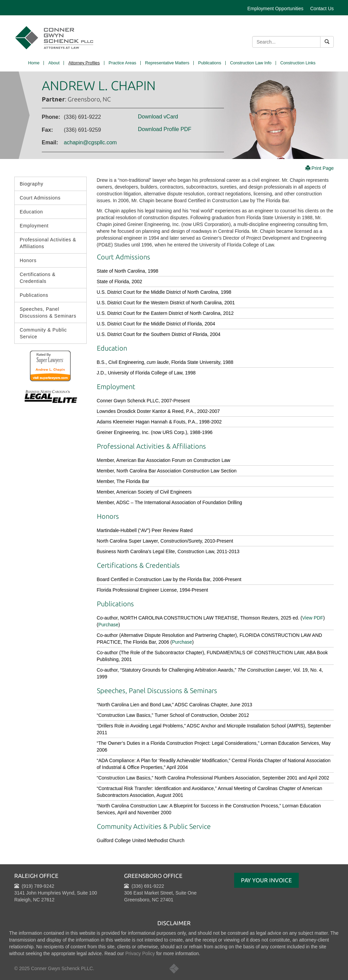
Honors (28, 260)
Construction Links (298, 63)
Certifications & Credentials (38, 278)
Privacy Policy (140, 953)
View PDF (313, 618)
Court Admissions (40, 198)
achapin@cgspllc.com (90, 142)
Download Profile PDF (165, 129)
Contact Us (322, 9)
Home (34, 63)
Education (31, 212)
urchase (110, 625)
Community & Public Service (43, 333)
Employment (34, 226)
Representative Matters (167, 63)
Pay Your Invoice (266, 880)
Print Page (320, 168)
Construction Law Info (251, 63)
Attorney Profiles (84, 63)
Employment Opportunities (275, 9)
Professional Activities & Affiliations (48, 243)
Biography (31, 184)
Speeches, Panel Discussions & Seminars (48, 312)
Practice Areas (123, 63)
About (54, 63)
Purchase (182, 642)
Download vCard (158, 117)
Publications (210, 63)
